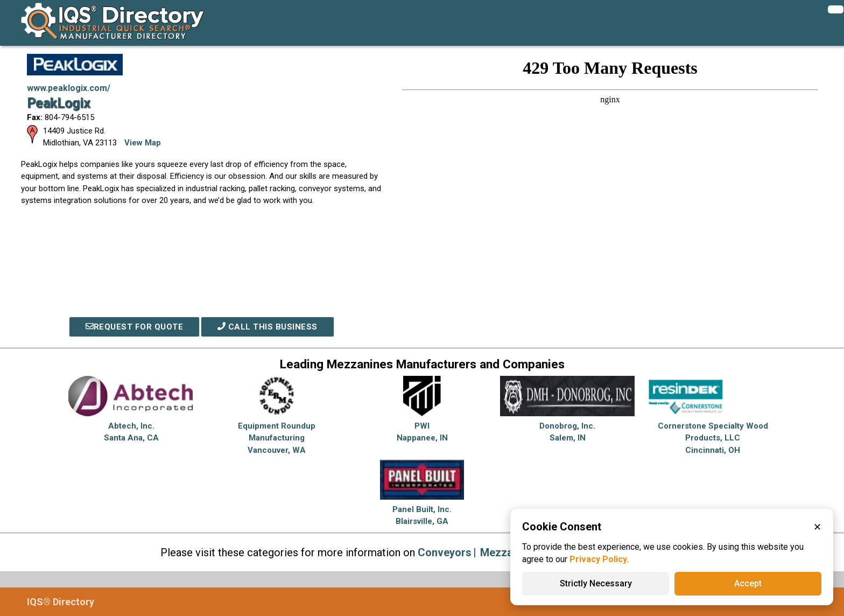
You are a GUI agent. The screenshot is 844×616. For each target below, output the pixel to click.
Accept (748, 583)
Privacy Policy (598, 559)
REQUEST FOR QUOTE (135, 327)
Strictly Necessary (596, 583)
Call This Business (268, 327)
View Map (143, 143)
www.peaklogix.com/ (69, 88)
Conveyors (445, 552)
